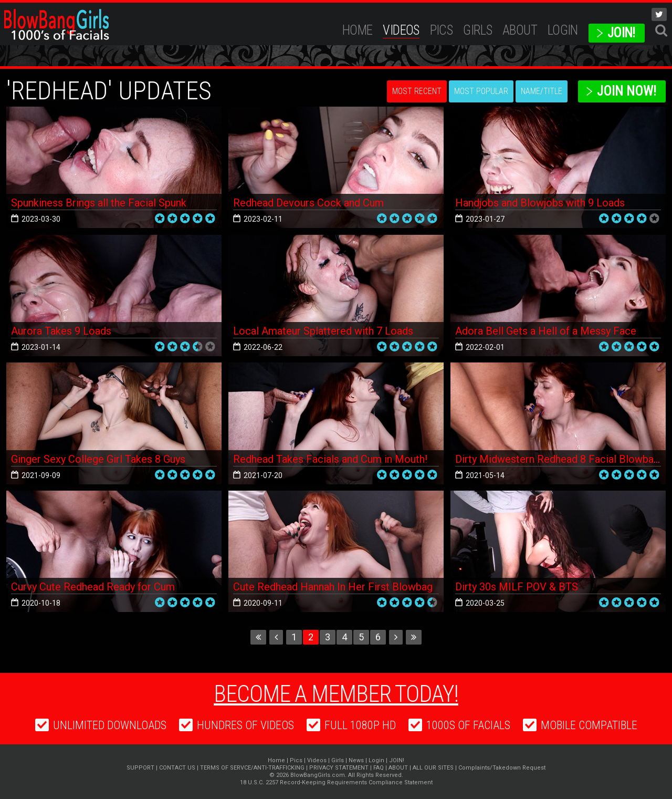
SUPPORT (140, 768)
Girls (477, 30)
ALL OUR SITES (433, 768)
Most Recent (417, 91)
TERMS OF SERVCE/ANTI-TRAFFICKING (252, 768)
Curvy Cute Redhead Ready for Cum (93, 587)
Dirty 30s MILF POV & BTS (517, 587)
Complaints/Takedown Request (502, 768)
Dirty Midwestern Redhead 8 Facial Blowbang (560, 459)
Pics (442, 30)
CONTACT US (177, 768)
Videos (401, 30)
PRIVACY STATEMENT (339, 768)
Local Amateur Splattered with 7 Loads (323, 331)
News (356, 760)
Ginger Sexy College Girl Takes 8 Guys (98, 459)
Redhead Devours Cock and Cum (308, 203)
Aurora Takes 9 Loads (61, 331)
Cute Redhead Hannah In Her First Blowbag (333, 587)
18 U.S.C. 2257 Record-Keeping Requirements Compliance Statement (336, 782)
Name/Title (542, 91)
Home (358, 30)
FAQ (379, 768)
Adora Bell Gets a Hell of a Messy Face (546, 331)
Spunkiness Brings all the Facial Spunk (99, 203)
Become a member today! (336, 694)
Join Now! (627, 91)
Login (563, 30)
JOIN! (621, 33)
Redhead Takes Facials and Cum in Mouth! (330, 459)
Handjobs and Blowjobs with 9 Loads (540, 203)
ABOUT (520, 30)
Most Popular (481, 91)
